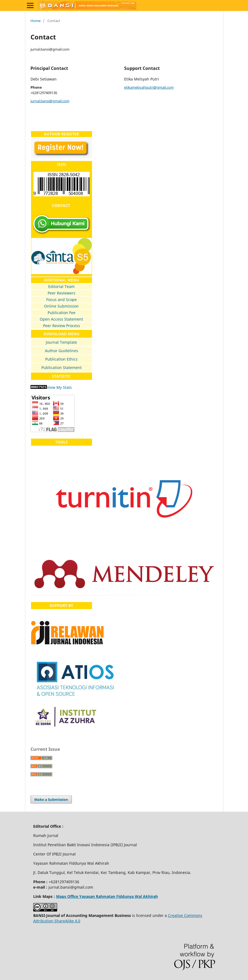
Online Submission (61, 306)
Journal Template (61, 342)
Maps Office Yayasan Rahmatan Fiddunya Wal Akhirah (107, 896)
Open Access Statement (61, 319)
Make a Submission (51, 799)
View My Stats (59, 387)
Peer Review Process (62, 326)
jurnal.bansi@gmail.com (50, 101)
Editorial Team (61, 286)
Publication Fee (62, 313)
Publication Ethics (61, 359)
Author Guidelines (62, 351)
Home (36, 21)
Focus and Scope (62, 300)
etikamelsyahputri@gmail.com (149, 87)
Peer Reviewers (62, 293)
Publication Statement (62, 367)
